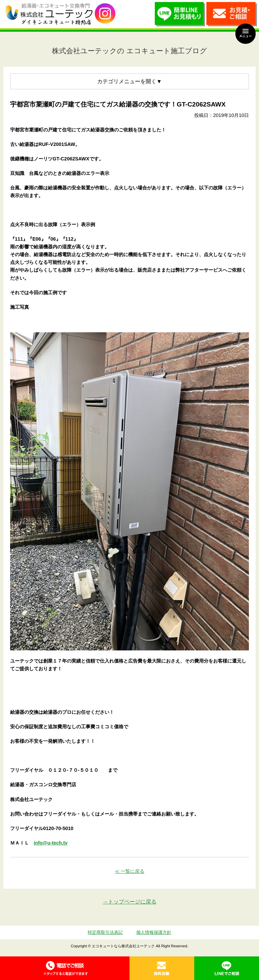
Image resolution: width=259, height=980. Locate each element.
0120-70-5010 (65, 968)
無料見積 (162, 968)
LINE (227, 968)
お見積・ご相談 (232, 16)
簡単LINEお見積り (180, 16)
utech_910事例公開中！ (105, 14)
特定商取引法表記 (105, 932)
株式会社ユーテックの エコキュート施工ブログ (129, 51)
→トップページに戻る (129, 902)
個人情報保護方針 (154, 932)
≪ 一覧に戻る (129, 871)
